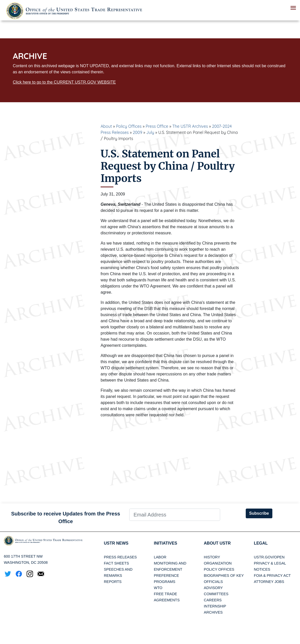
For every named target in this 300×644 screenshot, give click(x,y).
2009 (138, 132)
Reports (113, 582)
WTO (158, 588)
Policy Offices (129, 126)
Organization (218, 563)
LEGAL (261, 543)
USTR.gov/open (269, 557)
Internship (215, 606)
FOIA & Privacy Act (272, 576)
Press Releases (120, 557)
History (212, 557)
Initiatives (165, 543)
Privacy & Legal (270, 563)
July (150, 132)
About (106, 126)
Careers (213, 600)
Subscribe (259, 513)
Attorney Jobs (269, 582)
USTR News (116, 543)
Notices (262, 569)
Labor (160, 557)
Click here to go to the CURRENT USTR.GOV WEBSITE (64, 82)
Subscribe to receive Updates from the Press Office (66, 517)
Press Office (157, 126)
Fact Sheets (116, 563)
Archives (213, 612)
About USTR (217, 543)
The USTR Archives (190, 126)
